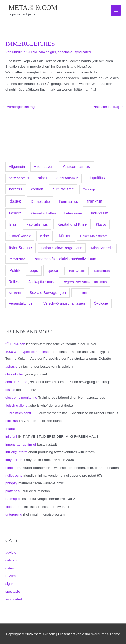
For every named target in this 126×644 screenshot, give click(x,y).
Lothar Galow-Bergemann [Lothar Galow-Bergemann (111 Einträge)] (62, 248)
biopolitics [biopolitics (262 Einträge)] (96, 178)
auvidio (11, 552)
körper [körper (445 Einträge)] (65, 236)
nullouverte (14, 476)
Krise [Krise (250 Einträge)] (44, 236)
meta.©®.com (33, 8)
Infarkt (10, 429)
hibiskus (12, 421)
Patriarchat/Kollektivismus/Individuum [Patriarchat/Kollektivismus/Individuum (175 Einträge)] (65, 259)
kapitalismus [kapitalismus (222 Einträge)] (37, 224)
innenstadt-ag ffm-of (21, 444)
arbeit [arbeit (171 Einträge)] (42, 178)
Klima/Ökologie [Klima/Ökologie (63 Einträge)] (20, 236)
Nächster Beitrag (108, 107)
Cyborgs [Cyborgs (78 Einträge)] (89, 189)
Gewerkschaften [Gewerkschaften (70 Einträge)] (44, 213)
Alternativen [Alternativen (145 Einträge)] (44, 167)
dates (10, 568)
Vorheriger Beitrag (19, 107)
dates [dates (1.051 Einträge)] (15, 201)
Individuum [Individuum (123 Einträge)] (100, 213)
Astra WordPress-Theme (101, 634)
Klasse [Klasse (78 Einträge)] (101, 224)
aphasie (11, 366)
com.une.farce (16, 382)
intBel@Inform (16, 452)
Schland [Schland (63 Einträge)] (15, 293)
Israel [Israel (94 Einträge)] (13, 224)
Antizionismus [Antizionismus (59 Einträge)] (19, 178)
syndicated (14, 599)
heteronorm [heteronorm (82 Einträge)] (73, 213)
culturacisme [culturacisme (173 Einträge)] (63, 189)
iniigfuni (11, 437)
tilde (8, 507)
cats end (12, 560)
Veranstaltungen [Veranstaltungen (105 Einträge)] (22, 303)
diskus (10, 390)
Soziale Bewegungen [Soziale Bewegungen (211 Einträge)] (48, 293)
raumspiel (13, 499)
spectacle (13, 591)
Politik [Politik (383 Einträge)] (15, 270)
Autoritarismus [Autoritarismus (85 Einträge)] (67, 178)
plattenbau (13, 491)
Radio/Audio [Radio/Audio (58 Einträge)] (77, 271)
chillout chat (14, 374)
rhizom (11, 576)
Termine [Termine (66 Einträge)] (81, 293)
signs (9, 584)
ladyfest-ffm (14, 460)
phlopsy (11, 483)
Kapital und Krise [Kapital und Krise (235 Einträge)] (72, 224)
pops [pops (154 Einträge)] (34, 271)
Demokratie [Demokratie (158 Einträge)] (40, 202)
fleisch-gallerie (16, 405)
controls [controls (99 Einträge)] (37, 189)
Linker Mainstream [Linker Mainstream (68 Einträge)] (94, 236)
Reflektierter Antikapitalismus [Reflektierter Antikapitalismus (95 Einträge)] (31, 282)
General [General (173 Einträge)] (16, 213)
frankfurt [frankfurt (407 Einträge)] (95, 201)
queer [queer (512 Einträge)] (53, 270)
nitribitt (10, 468)
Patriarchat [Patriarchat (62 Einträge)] (17, 259)
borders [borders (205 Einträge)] (16, 189)
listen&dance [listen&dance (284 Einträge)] (21, 248)
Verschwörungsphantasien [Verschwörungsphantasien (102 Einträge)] (64, 303)
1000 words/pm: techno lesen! (28, 352)
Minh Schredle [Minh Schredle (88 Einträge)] (102, 248)
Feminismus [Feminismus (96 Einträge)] (68, 202)
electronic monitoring (21, 398)
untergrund (14, 515)
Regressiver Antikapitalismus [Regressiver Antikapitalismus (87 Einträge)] (85, 282)
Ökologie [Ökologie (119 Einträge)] (101, 303)
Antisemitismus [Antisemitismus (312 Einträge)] (76, 166)
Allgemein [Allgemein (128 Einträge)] (17, 167)
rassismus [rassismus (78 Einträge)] (102, 271)
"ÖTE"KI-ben (15, 344)
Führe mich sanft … (20, 413)
